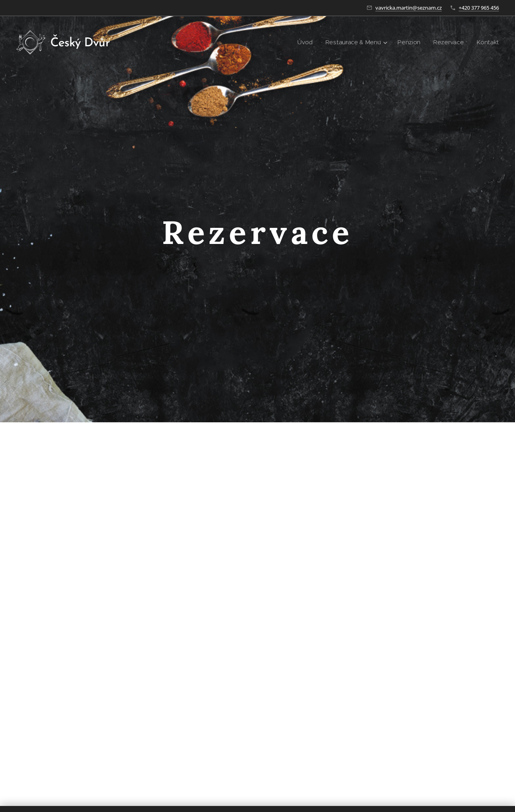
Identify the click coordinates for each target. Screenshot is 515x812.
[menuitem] (302, 42)
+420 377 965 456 (479, 8)
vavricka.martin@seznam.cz (409, 8)
